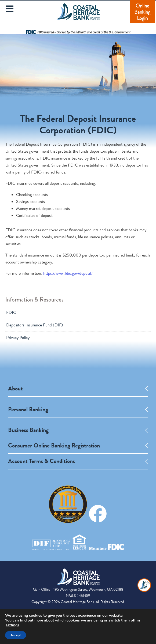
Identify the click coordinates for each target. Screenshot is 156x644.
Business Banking (28, 430)
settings (12, 625)
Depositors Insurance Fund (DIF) (35, 325)
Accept (16, 635)
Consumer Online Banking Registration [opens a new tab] (54, 446)
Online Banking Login (142, 12)
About (15, 389)
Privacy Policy (18, 338)
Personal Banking (28, 409)
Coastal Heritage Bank (78, 15)
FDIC (11, 312)
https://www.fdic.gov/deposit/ (68, 273)
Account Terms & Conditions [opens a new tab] (41, 461)
